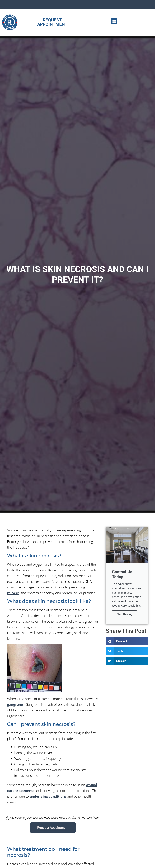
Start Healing (124, 614)
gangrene (15, 704)
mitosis (13, 593)
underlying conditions (48, 796)
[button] (114, 21)
